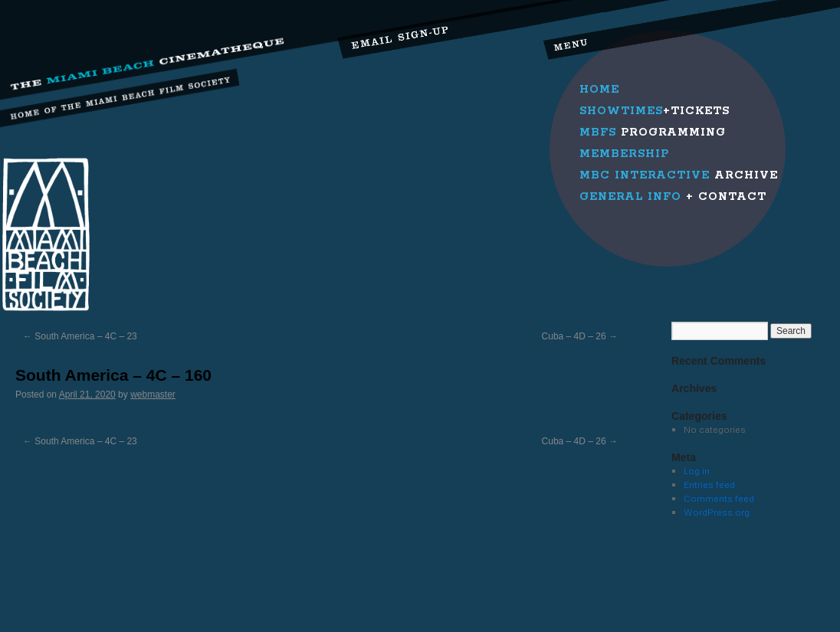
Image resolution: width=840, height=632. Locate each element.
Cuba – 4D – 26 (580, 336)
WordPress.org (717, 512)
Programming (653, 133)
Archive (679, 175)
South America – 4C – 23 (80, 336)
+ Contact (673, 197)
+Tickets (655, 111)
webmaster (153, 395)
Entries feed (709, 485)
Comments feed (719, 498)
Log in (697, 471)
